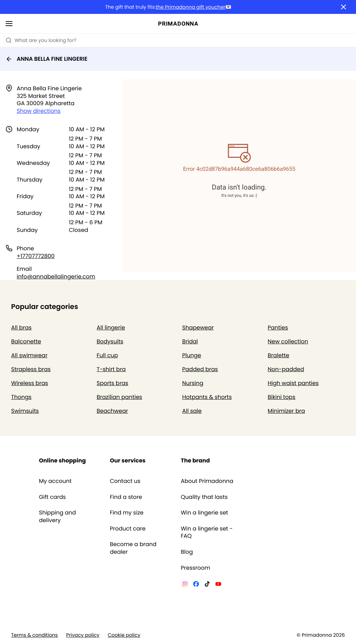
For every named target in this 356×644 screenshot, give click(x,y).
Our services (128, 461)
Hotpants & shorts (207, 397)
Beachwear (112, 411)
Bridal (190, 341)
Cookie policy (124, 635)
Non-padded (286, 369)
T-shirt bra (111, 369)
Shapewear (198, 328)
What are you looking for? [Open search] (41, 40)
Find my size (127, 513)
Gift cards (52, 497)
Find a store (126, 497)
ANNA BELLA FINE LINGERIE (47, 59)
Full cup (107, 355)
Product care (128, 529)
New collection (288, 341)
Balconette (26, 341)
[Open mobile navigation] (9, 24)
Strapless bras (31, 369)
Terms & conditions (34, 635)
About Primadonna (207, 481)
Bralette (278, 355)
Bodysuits (110, 341)
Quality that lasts (204, 497)
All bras (21, 328)
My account (55, 481)
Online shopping (62, 461)
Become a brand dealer (133, 548)
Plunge (192, 355)
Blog (187, 552)
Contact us (125, 481)
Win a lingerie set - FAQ (207, 532)
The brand (195, 461)
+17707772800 (36, 256)
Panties (278, 328)
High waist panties (293, 383)
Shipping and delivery (57, 516)
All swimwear (29, 355)
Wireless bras (30, 383)
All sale (192, 411)
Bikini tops (282, 397)
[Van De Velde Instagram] (185, 585)
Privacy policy (83, 635)
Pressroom (196, 568)
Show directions (39, 111)
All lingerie (111, 328)
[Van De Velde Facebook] (196, 585)
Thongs (21, 397)
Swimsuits (25, 411)
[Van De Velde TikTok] (207, 585)
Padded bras (200, 369)
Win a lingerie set (204, 513)
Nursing (193, 383)
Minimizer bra (286, 411)
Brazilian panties (119, 397)
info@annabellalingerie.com (56, 277)
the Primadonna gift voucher (191, 7)
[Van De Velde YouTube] (218, 585)
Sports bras (112, 383)
